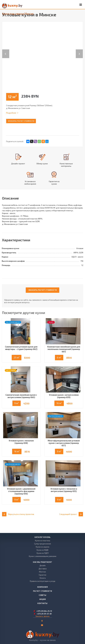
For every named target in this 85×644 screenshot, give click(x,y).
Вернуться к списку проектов (18, 525)
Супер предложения (42, 544)
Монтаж (42, 572)
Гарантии (42, 575)
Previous (6, 51)
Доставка (43, 569)
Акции (42, 599)
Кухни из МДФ (42, 550)
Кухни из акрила (42, 547)
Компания (42, 587)
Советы (42, 595)
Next (81, 51)
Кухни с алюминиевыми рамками (43, 556)
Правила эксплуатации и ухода (42, 581)
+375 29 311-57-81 (44, 614)
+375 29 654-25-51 (44, 611)
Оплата (43, 578)
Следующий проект (71, 525)
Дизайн (43, 565)
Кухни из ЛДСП (43, 553)
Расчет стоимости (42, 591)
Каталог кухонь (42, 537)
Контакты (42, 603)
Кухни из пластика (42, 541)
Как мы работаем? (42, 562)
